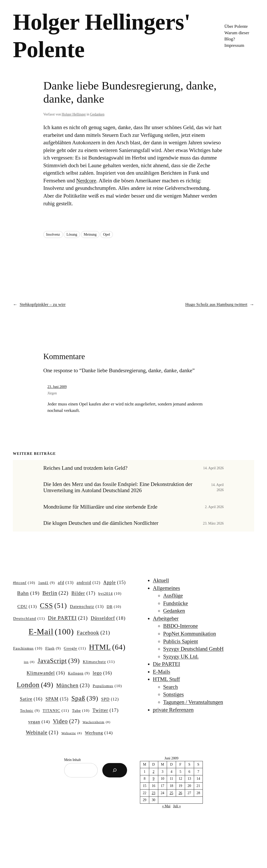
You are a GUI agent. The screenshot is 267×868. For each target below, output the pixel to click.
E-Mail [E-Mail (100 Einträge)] (51, 632)
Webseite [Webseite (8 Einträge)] (72, 733)
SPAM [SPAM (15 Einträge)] (57, 699)
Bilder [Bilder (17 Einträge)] (83, 593)
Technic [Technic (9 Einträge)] (30, 711)
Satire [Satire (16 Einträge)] (31, 699)
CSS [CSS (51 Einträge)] (53, 606)
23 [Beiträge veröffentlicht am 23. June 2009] (154, 793)
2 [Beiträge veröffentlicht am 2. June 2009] (153, 772)
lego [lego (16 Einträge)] (102, 673)
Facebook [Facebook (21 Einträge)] (93, 633)
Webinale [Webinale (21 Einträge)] (42, 733)
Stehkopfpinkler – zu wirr (43, 304)
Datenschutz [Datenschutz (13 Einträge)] (87, 607)
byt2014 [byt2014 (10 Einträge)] (110, 594)
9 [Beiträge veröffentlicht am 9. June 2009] (153, 779)
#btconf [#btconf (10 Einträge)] (24, 583)
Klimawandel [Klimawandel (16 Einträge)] (46, 673)
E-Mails (161, 672)
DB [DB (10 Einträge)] (114, 607)
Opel (107, 234)
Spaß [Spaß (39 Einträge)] (85, 698)
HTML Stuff (166, 679)
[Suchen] (115, 770)
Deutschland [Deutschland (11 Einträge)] (29, 618)
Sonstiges (173, 694)
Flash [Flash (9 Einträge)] (53, 648)
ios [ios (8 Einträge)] (29, 662)
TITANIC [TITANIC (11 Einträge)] (56, 710)
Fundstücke (176, 603)
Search (170, 687)
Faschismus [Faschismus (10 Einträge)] (28, 649)
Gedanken (97, 114)
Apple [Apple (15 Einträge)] (115, 583)
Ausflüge (173, 596)
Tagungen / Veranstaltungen (193, 702)
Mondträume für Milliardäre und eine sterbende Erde (100, 507)
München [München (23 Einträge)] (73, 686)
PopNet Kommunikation (190, 634)
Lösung (72, 234)
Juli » (177, 806)
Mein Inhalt (73, 760)
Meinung (90, 234)
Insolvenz (53, 234)
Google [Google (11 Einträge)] (75, 648)
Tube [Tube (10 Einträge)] (81, 711)
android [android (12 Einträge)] (88, 583)
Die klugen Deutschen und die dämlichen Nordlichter (101, 523)
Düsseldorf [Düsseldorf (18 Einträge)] (108, 618)
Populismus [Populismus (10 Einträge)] (107, 686)
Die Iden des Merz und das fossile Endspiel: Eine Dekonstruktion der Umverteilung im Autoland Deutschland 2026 (118, 487)
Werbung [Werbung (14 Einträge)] (99, 733)
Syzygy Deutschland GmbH (193, 649)
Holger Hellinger (74, 114)
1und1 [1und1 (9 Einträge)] (47, 583)
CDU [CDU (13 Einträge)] (27, 607)
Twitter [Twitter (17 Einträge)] (106, 710)
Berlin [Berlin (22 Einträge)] (56, 593)
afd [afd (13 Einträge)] (66, 583)
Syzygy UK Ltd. (181, 657)
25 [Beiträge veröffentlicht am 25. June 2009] (171, 793)
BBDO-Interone (181, 626)
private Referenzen (173, 710)
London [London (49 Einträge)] (35, 685)
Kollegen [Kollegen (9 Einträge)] (79, 673)
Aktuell (161, 580)
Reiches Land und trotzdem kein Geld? (85, 468)
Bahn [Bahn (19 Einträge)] (28, 593)
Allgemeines (166, 588)
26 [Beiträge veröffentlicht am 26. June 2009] (180, 793)
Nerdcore (86, 181)
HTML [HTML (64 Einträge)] (107, 647)
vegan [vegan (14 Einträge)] (39, 722)
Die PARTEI (166, 664)
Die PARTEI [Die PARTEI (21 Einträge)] (68, 618)
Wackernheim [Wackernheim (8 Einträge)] (96, 722)
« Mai (166, 806)
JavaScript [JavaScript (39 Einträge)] (59, 661)
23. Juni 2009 (57, 387)
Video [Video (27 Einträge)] (66, 721)
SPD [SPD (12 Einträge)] (110, 699)
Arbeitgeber (166, 618)
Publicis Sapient (181, 641)
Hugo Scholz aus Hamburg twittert (216, 304)
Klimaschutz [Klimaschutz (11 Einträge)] (99, 662)
